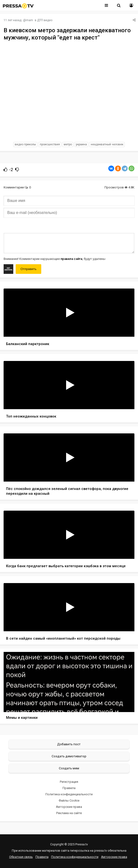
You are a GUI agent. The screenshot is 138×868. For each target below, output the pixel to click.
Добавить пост (69, 744)
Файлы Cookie (69, 800)
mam (30, 20)
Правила (69, 788)
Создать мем (69, 768)
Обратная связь (21, 857)
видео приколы (25, 144)
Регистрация (69, 782)
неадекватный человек (107, 144)
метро (68, 144)
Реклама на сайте (69, 813)
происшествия (50, 144)
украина (81, 144)
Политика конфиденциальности (69, 794)
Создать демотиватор (69, 756)
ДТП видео (45, 20)
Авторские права (69, 807)
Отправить (28, 269)
